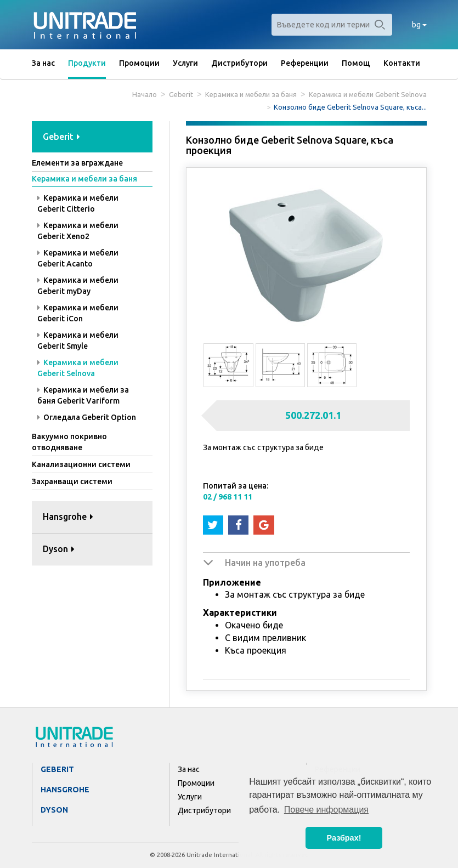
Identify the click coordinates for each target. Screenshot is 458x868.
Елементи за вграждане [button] (77, 163)
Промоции (139, 63)
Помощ (356, 63)
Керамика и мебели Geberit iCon (78, 313)
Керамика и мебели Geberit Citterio (78, 203)
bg (419, 25)
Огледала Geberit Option (87, 417)
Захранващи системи (72, 481)
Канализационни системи (81, 464)
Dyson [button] (59, 549)
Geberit (181, 94)
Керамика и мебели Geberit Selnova (368, 94)
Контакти (402, 63)
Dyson (54, 810)
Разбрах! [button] (344, 838)
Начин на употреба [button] (265, 563)
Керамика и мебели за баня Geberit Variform (83, 395)
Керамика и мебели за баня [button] (84, 179)
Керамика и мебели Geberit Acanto (78, 258)
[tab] (92, 137)
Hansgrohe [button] (68, 517)
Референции (305, 63)
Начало (145, 94)
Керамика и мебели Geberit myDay (78, 286)
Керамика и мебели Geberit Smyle (78, 341)
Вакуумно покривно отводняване (69, 442)
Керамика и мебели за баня (251, 94)
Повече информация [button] (326, 810)
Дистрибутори (239, 63)
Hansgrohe (65, 790)
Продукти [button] (87, 63)
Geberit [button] (61, 137)
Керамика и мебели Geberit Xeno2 (78, 231)
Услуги (185, 63)
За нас (43, 63)
